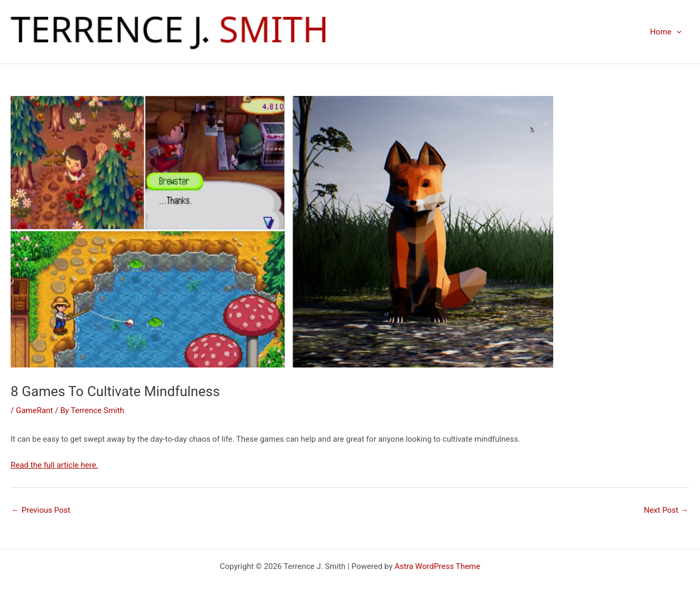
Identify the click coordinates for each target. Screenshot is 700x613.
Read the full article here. (54, 465)
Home (666, 32)
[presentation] (676, 32)
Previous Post (41, 510)
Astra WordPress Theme (438, 566)
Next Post (666, 510)
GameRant (34, 410)
